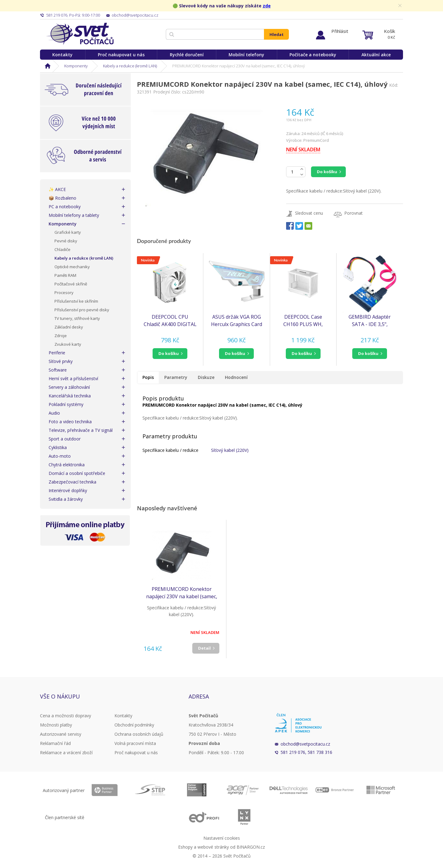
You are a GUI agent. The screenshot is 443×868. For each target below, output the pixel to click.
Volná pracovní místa (135, 743)
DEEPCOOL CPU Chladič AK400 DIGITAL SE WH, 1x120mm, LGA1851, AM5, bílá (170, 321)
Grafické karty (68, 232)
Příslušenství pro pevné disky (82, 310)
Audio (54, 413)
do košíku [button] (169, 353)
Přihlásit (340, 31)
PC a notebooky (65, 207)
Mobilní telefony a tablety (74, 215)
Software (58, 370)
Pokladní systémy (66, 404)
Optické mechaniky (72, 267)
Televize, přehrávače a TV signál (81, 430)
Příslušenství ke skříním (76, 301)
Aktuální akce (376, 55)
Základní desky (69, 327)
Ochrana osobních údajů (139, 734)
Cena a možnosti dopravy (66, 716)
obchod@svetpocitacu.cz (305, 744)
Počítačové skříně (71, 284)
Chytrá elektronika (67, 465)
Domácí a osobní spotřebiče (77, 473)
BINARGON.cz (251, 847)
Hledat (277, 34)
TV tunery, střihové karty (77, 318)
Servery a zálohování (69, 387)
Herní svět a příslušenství (73, 378)
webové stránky (213, 847)
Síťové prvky (61, 361)
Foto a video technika (70, 422)
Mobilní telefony (246, 55)
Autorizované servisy (61, 734)
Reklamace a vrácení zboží (66, 753)
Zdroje (61, 336)
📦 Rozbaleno (62, 198)
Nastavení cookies (222, 838)
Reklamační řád (55, 743)
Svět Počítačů (80, 34)
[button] (170, 354)
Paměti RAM (65, 275)
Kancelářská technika (70, 396)
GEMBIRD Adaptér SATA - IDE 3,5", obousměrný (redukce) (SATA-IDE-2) (370, 321)
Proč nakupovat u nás (121, 55)
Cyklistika (58, 447)
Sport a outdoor (65, 439)
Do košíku (327, 172)
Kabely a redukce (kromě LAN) (130, 66)
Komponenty (76, 66)
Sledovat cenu (309, 213)
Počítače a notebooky (313, 55)
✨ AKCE (57, 189)
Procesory (64, 293)
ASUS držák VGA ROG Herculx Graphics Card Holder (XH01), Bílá (237, 321)
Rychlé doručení (187, 55)
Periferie (57, 353)
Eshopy (185, 847)
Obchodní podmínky (134, 725)
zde (267, 6)
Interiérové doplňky (68, 490)
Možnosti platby (56, 725)
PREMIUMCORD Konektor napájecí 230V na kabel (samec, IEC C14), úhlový (182, 593)
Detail (204, 648)
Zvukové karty (68, 344)
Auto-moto (60, 456)
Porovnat (353, 213)
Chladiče (62, 249)
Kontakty (62, 55)
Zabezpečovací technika (72, 482)
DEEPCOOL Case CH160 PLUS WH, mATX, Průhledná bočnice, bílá (303, 321)
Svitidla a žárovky (66, 499)
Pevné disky (66, 241)
